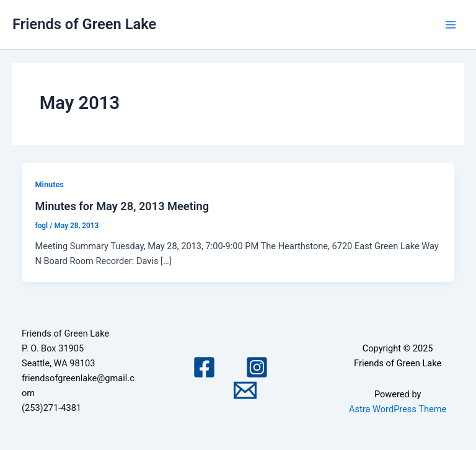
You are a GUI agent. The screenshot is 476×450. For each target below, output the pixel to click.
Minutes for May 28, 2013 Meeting (122, 206)
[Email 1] (245, 390)
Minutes (49, 184)
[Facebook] (204, 367)
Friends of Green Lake (84, 24)
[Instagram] (257, 367)
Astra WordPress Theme (398, 409)
